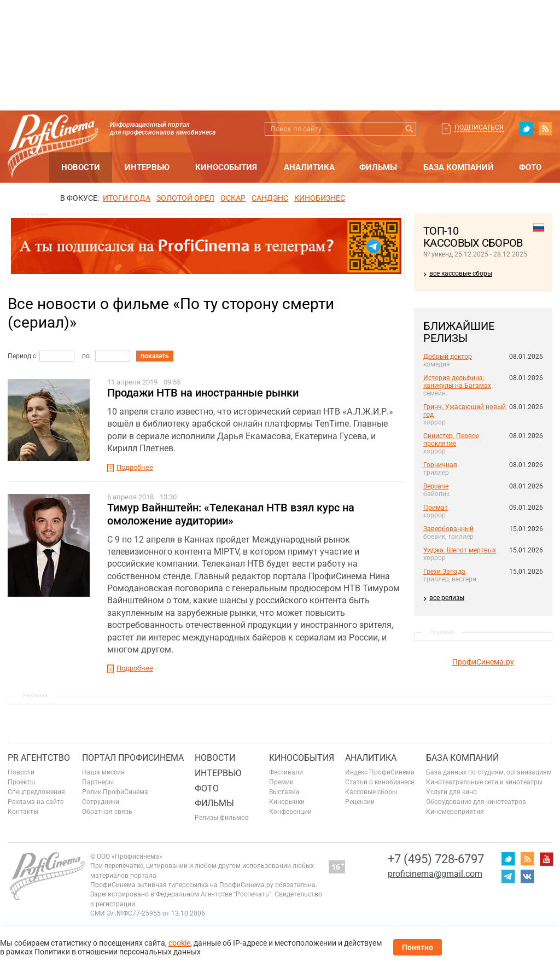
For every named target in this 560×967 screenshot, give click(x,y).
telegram (508, 876)
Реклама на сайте (36, 802)
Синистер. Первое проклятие (451, 440)
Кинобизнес (320, 198)
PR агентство (39, 758)
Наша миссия (103, 772)
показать (155, 356)
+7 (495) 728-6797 (436, 859)
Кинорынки (287, 802)
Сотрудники (101, 802)
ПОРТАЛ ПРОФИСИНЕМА (133, 758)
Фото (530, 167)
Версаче (436, 486)
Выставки (284, 792)
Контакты (23, 812)
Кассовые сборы (371, 792)
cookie (179, 943)
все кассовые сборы (461, 273)
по (86, 356)
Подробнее (135, 467)
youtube (546, 859)
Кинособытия (226, 167)
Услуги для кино (451, 792)
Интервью (147, 167)
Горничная (440, 465)
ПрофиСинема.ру (483, 662)
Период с (22, 356)
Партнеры (98, 782)
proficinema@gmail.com (435, 874)
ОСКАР (233, 198)
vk (527, 876)
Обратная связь (107, 812)
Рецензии (360, 802)
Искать (409, 129)
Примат (436, 508)
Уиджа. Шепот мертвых (460, 550)
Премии (281, 782)
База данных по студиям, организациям (489, 772)
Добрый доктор (448, 357)
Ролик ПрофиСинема (115, 792)
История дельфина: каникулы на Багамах (457, 382)
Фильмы (378, 167)
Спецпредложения (36, 792)
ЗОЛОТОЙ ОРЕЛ (185, 198)
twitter (526, 129)
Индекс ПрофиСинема (380, 772)
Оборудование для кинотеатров (476, 802)
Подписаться (479, 127)
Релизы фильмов (222, 818)
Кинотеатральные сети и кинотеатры (484, 782)
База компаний (459, 167)
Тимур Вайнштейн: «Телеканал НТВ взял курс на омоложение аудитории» (231, 514)
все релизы (447, 598)
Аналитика (309, 167)
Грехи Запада (444, 572)
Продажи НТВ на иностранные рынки (203, 393)
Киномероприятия (455, 812)
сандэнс (270, 198)
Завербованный (448, 529)
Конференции (290, 812)
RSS (545, 129)
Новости (81, 167)
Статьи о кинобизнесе (380, 782)
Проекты (21, 782)
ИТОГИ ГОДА (127, 198)
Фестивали (286, 772)
